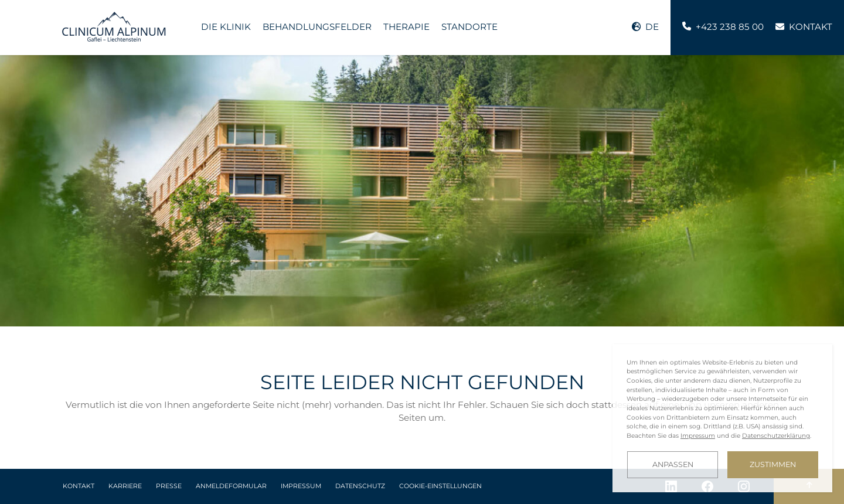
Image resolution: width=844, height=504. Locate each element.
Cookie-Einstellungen (440, 486)
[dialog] (722, 418)
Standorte (469, 27)
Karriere (125, 486)
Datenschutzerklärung (776, 436)
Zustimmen (773, 464)
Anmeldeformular (231, 486)
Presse (169, 486)
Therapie (406, 27)
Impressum (301, 486)
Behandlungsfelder (317, 27)
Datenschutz (360, 486)
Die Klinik (226, 27)
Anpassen (673, 464)
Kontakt (79, 486)
